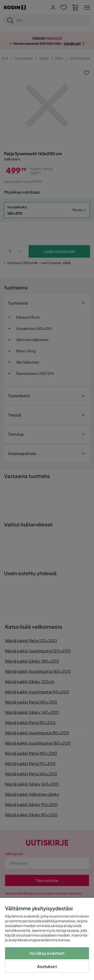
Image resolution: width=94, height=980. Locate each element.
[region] (47, 939)
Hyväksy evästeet (47, 953)
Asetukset (47, 966)
